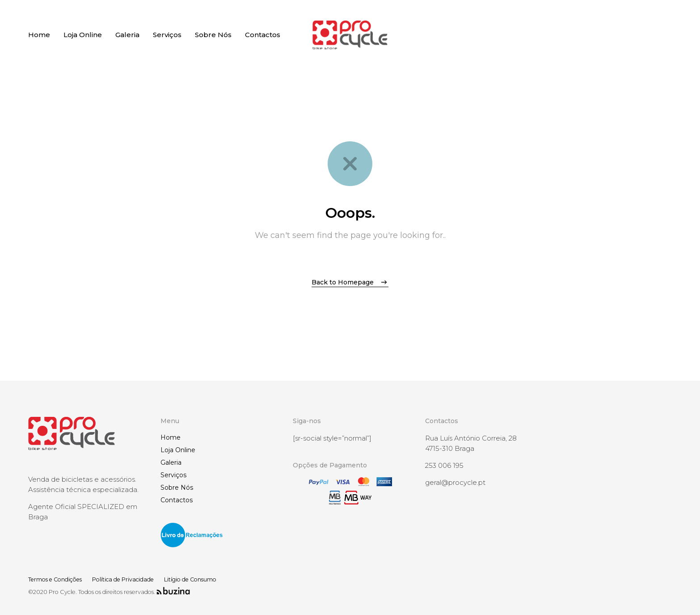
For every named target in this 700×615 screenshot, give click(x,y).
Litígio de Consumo (203, 579)
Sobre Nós (177, 488)
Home (171, 437)
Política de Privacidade (131, 579)
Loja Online (178, 450)
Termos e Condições (58, 579)
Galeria (171, 462)
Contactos (177, 500)
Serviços (173, 475)
